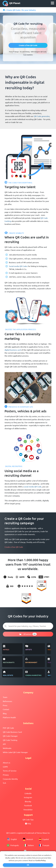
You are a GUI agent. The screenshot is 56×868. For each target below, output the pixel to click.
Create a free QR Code (14, 547)
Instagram (28, 797)
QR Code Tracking (10, 740)
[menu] (52, 3)
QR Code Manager (10, 736)
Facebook (28, 805)
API (4, 744)
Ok (28, 865)
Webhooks (7, 748)
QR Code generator (42, 116)
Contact (6, 709)
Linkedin (28, 793)
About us (7, 763)
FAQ (28, 823)
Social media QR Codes (18, 266)
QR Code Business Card (12, 732)
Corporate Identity (10, 779)
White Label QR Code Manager (15, 752)
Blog (5, 713)
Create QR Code (13, 10)
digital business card (13, 350)
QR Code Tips (28, 819)
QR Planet (11, 3)
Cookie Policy (41, 860)
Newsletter (28, 809)
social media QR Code (33, 487)
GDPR (5, 767)
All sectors (28, 634)
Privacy (6, 775)
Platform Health (9, 717)
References (7, 701)
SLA (4, 783)
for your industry (29, 10)
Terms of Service (10, 771)
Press (5, 705)
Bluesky (28, 801)
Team (5, 697)
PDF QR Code (8, 728)
